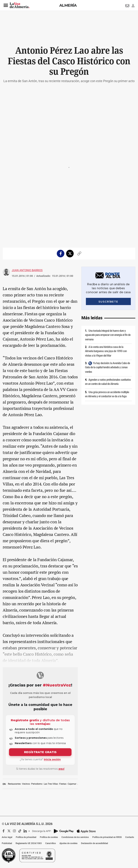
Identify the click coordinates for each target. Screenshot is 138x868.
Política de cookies (49, 837)
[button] (6, 5)
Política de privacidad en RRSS (107, 837)
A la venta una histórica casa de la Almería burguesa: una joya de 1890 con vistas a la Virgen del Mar (106, 351)
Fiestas (63, 784)
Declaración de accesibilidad (95, 843)
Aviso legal (7, 837)
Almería (68, 5)
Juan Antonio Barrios (27, 270)
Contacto (130, 837)
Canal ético (51, 843)
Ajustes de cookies (68, 843)
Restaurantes (14, 784)
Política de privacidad (26, 837)
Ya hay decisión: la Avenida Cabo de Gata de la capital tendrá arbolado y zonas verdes (107, 367)
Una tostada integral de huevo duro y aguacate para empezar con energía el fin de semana (108, 335)
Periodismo (37, 784)
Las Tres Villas (51, 784)
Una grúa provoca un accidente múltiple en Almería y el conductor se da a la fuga (107, 394)
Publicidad (7, 843)
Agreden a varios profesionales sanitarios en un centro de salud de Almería (108, 382)
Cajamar (72, 784)
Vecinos (26, 784)
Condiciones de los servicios (75, 837)
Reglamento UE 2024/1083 (29, 843)
